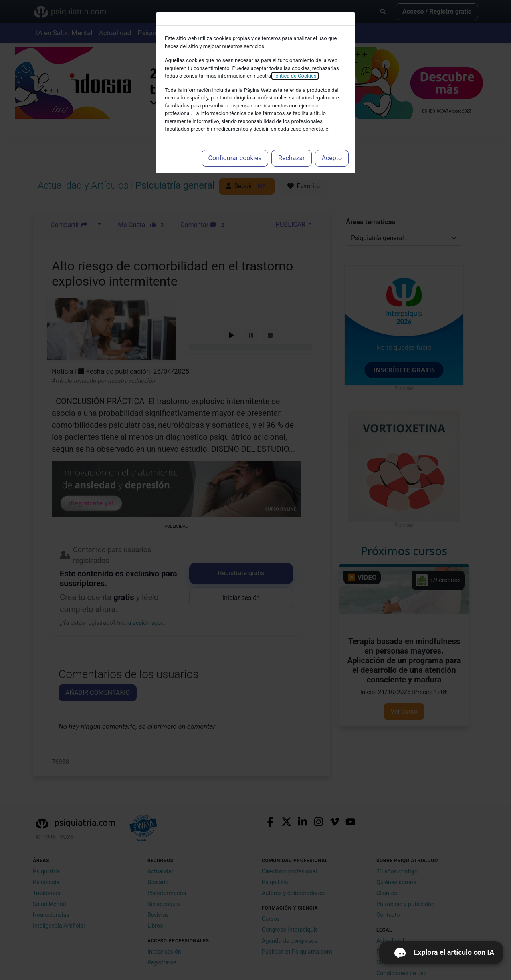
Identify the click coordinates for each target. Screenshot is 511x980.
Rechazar (291, 158)
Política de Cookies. (295, 76)
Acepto (332, 158)
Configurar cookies (235, 158)
